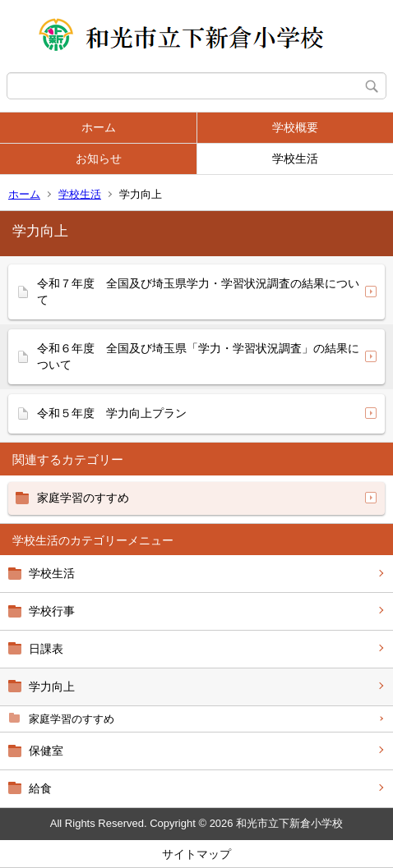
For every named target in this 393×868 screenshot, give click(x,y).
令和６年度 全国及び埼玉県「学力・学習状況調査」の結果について (198, 356)
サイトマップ (196, 854)
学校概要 (295, 127)
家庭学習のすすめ (72, 719)
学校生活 (295, 158)
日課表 (46, 649)
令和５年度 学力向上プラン (112, 413)
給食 (40, 788)
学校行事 (52, 611)
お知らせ (99, 158)
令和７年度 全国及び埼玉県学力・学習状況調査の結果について (198, 292)
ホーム (99, 127)
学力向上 (52, 687)
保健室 (46, 751)
